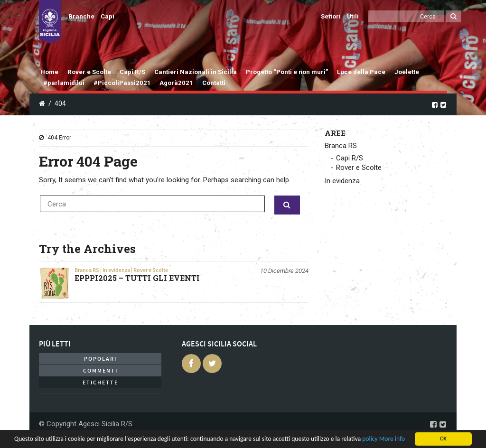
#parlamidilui (64, 83)
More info (392, 439)
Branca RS (87, 270)
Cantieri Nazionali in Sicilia (196, 72)
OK (443, 439)
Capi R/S (132, 72)
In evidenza (116, 270)
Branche (81, 16)
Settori (331, 16)
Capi (107, 16)
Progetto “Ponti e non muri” (287, 72)
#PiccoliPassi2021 (122, 83)
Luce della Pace (361, 72)
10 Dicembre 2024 (284, 271)
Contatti (214, 83)
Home (49, 72)
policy (370, 439)
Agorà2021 (176, 83)
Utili (353, 16)
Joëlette (407, 72)
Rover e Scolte (89, 72)
